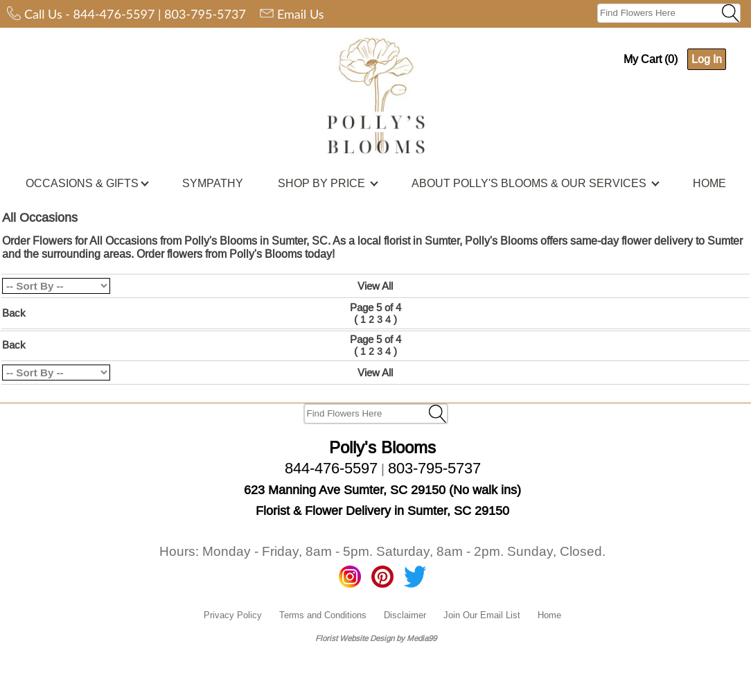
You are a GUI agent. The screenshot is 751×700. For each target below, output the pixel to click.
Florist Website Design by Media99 (376, 638)
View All (375, 286)
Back (14, 313)
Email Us (301, 14)
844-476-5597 (114, 14)
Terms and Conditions (323, 615)
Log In (707, 59)
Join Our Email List (482, 615)
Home (549, 615)
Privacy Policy (233, 615)
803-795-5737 (205, 14)
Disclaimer (405, 615)
